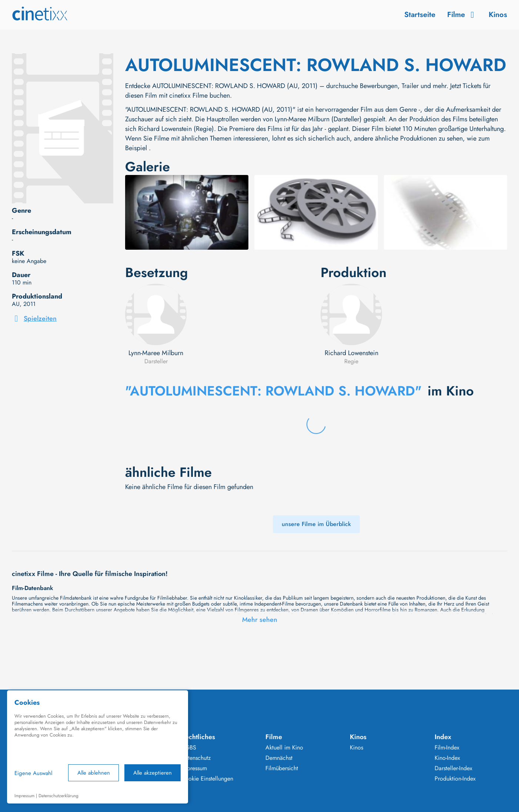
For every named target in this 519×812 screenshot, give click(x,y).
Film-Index (447, 748)
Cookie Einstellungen (207, 779)
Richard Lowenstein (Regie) (176, 129)
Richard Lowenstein (351, 353)
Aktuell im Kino (284, 748)
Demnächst (279, 758)
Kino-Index (447, 758)
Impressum (194, 768)
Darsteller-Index (453, 768)
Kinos (498, 15)
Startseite (420, 15)
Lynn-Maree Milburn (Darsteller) (318, 119)
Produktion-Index (455, 779)
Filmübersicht (282, 768)
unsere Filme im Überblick (316, 524)
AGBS (189, 748)
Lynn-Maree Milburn (156, 353)
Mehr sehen (260, 620)
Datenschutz (196, 758)
